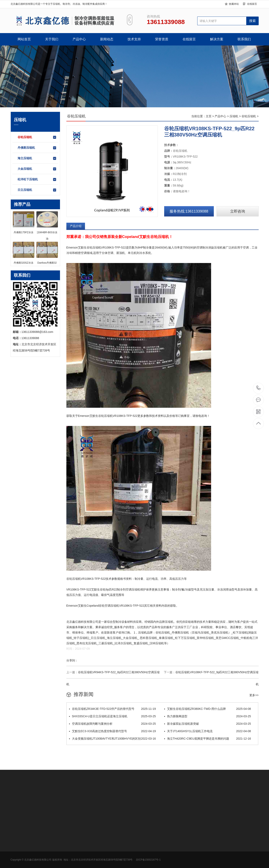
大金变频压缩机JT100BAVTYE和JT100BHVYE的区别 (112, 739)
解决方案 (217, 39)
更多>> (254, 695)
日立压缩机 (37, 190)
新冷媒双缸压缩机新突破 (208, 724)
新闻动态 (107, 39)
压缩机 (234, 116)
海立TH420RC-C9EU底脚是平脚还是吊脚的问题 (208, 739)
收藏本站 (234, 4)
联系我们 (244, 39)
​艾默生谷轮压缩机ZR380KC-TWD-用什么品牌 (208, 709)
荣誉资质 (162, 39)
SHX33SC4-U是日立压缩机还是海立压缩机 (112, 716)
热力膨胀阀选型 (208, 716)
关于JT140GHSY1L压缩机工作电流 (208, 731)
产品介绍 (76, 226)
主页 (209, 116)
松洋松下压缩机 (37, 179)
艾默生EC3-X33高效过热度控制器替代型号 (112, 731)
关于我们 (52, 39)
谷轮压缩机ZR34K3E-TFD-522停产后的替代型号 (112, 709)
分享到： (72, 660)
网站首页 (24, 39)
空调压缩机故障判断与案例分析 (112, 724)
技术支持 (134, 39)
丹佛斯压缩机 (37, 148)
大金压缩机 (37, 169)
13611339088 (259, 388)
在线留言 (252, 4)
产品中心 (79, 39)
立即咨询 (238, 211)
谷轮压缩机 (37, 137)
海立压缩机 (37, 158)
